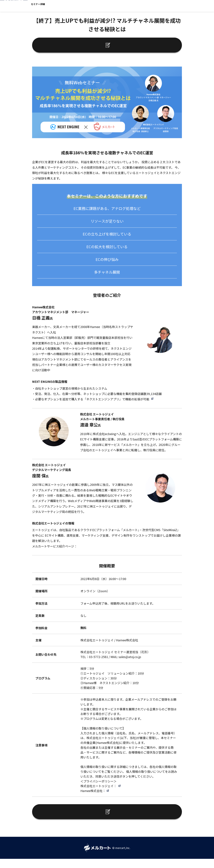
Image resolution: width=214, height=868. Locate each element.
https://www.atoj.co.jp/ (78, 543)
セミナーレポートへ (103, 43)
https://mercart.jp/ (90, 548)
